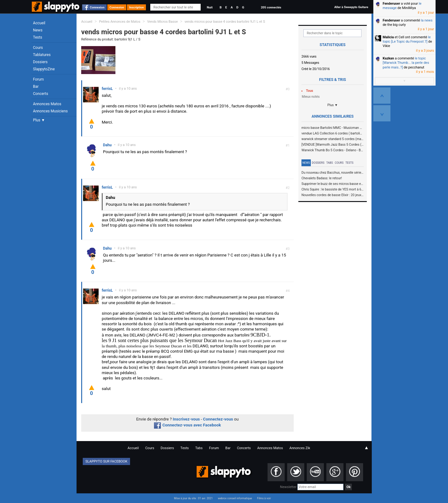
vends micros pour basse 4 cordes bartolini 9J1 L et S (225, 22)
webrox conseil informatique (235, 498)
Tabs (330, 163)
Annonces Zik (300, 448)
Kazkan (388, 58)
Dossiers (40, 62)
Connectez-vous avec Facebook (187, 425)
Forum (38, 79)
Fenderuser (391, 4)
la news (427, 20)
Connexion (97, 7)
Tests (37, 37)
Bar (36, 87)
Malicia (388, 37)
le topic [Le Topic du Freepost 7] (407, 39)
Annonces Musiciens (50, 111)
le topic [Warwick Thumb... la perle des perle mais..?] (406, 63)
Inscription (137, 7)
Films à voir (264, 498)
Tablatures (42, 55)
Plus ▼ (39, 120)
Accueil (39, 23)
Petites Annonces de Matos (120, 22)
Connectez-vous (218, 419)
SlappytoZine (44, 69)
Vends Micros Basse (163, 22)
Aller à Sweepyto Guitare (351, 7)
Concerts (41, 94)
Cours (38, 48)
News (38, 30)
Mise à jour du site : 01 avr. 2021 (193, 498)
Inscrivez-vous (186, 419)
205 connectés (271, 7)
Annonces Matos (47, 104)
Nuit (210, 7)
